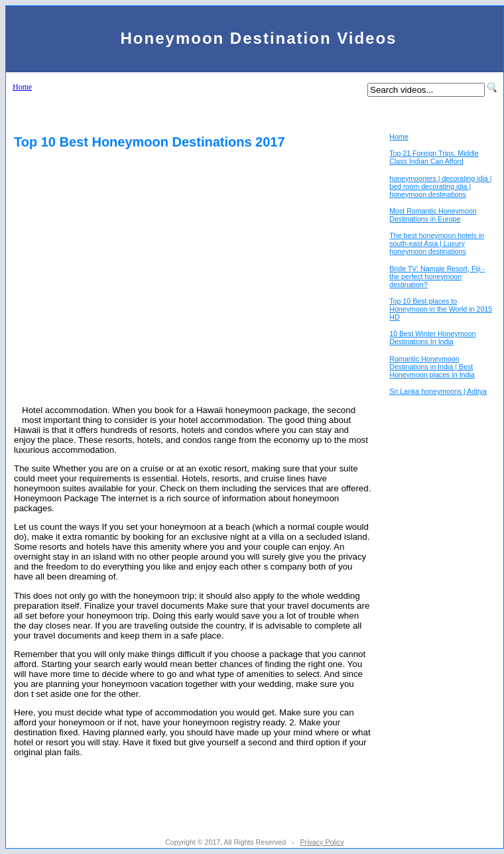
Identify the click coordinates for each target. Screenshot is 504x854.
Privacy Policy (322, 842)
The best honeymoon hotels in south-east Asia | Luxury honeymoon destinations (437, 243)
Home (22, 87)
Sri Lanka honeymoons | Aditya (438, 391)
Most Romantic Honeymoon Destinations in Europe (433, 215)
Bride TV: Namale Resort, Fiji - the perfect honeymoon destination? (437, 276)
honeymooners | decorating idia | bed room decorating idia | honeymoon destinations (440, 186)
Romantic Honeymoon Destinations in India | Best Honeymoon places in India (432, 367)
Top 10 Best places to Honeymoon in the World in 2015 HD (441, 309)
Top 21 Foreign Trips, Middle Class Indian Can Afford (434, 157)
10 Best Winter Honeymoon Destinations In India (432, 337)
